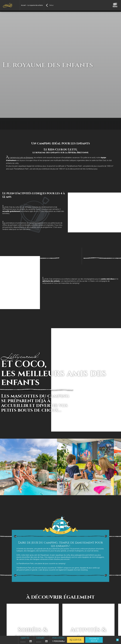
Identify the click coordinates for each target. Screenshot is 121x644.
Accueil (23, 5)
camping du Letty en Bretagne (22, 158)
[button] (4, 641)
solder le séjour (94, 640)
